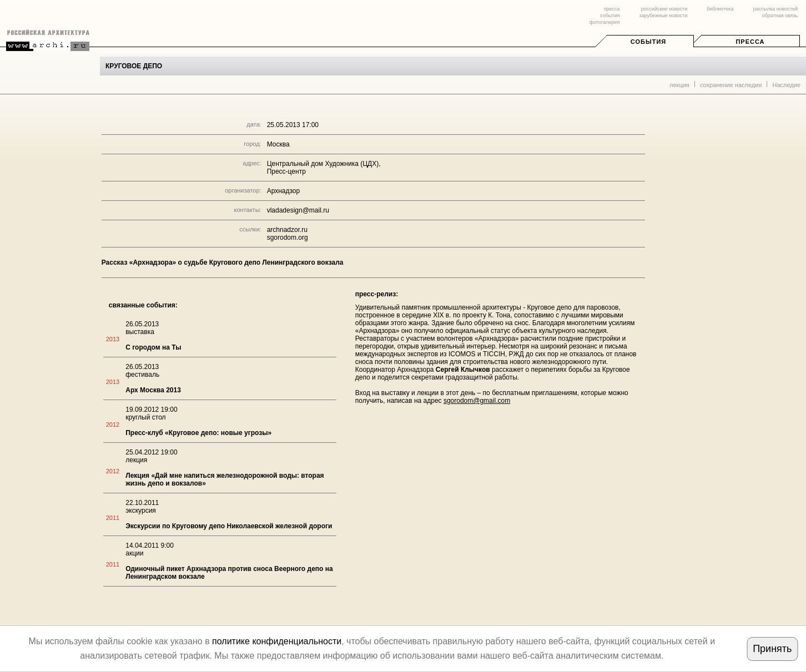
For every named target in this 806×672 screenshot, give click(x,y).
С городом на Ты (153, 347)
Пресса (750, 42)
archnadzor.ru (287, 230)
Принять (772, 649)
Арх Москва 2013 (153, 390)
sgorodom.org (288, 238)
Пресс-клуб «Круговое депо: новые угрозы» (198, 433)
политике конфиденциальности (277, 641)
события (610, 16)
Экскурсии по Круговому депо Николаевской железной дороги (229, 526)
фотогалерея (604, 22)
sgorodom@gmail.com (477, 401)
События (648, 42)
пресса (611, 9)
